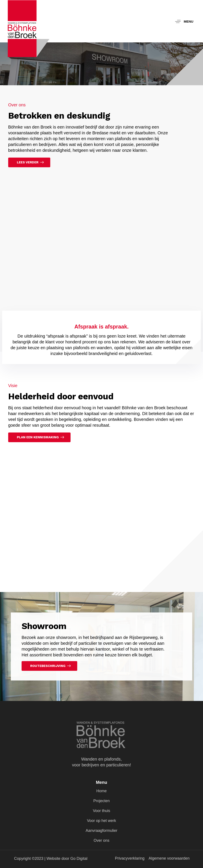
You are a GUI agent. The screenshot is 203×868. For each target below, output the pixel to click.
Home (101, 791)
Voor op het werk (101, 821)
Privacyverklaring (130, 858)
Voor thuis (101, 811)
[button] (183, 21)
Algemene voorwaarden (169, 858)
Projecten (101, 801)
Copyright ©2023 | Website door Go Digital (51, 859)
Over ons (101, 840)
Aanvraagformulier (101, 831)
